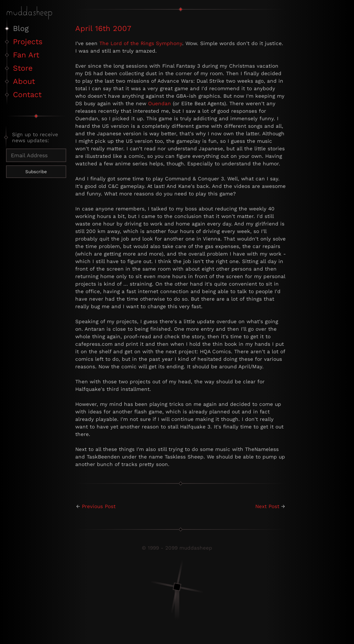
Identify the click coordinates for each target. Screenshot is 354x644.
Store (23, 68)
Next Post (267, 506)
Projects (28, 42)
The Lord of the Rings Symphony (141, 43)
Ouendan (160, 103)
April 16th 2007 (103, 28)
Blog (21, 28)
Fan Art (26, 55)
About (24, 81)
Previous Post (99, 506)
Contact (27, 95)
